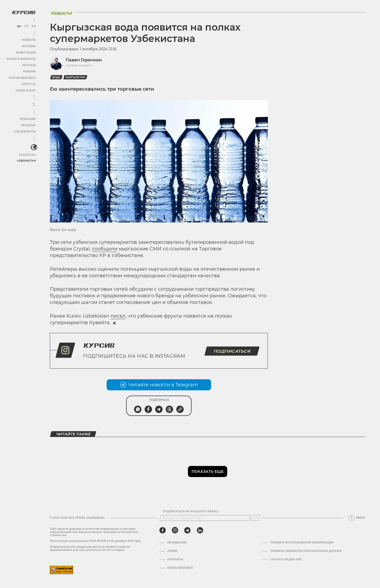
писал (118, 316)
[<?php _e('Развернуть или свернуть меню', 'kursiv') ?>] (34, 147)
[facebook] (163, 530)
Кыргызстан (75, 77)
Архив (172, 551)
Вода (56, 77)
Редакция (28, 119)
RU (19, 26)
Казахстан (27, 155)
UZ (26, 26)
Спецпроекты (25, 132)
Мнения (29, 72)
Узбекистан (26, 161)
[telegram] (187, 530)
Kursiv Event (26, 91)
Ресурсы (29, 65)
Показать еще (208, 472)
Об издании (177, 543)
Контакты (175, 560)
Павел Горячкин (84, 60)
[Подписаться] (255, 518)
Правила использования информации (302, 543)
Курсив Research (22, 78)
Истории (29, 46)
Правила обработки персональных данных (306, 551)
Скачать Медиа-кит (286, 560)
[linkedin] (200, 530)
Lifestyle (28, 84)
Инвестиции (26, 53)
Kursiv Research (180, 568)
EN (34, 26)
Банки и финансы (21, 59)
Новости (29, 40)
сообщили (105, 249)
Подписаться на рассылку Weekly (191, 512)
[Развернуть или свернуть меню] (34, 105)
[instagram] (175, 530)
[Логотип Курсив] (24, 12)
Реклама (28, 125)
